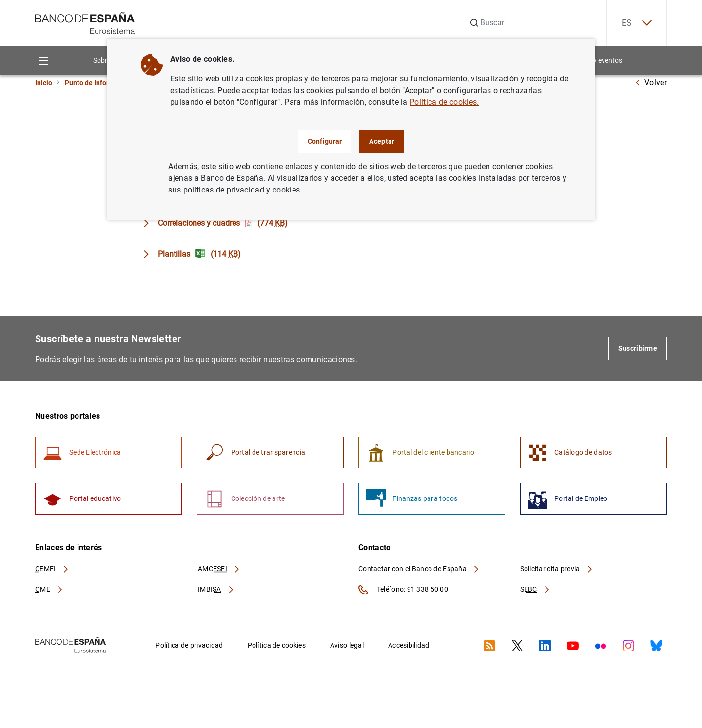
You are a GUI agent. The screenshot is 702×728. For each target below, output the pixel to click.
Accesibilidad (409, 645)
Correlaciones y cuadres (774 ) (223, 223)
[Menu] (43, 61)
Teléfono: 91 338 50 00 (403, 590)
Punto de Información (98, 83)
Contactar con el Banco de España (419, 569)
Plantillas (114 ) (199, 254)
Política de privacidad (189, 645)
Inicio (44, 83)
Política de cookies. (444, 102)
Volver (651, 83)
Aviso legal (347, 645)
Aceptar (382, 141)
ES (637, 23)
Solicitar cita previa (557, 569)
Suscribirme (638, 348)
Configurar (325, 141)
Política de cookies (277, 645)
